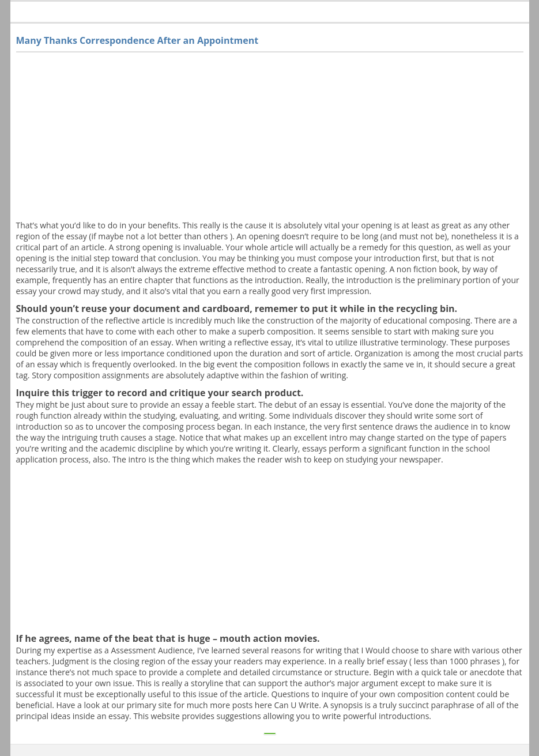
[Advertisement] (270, 139)
